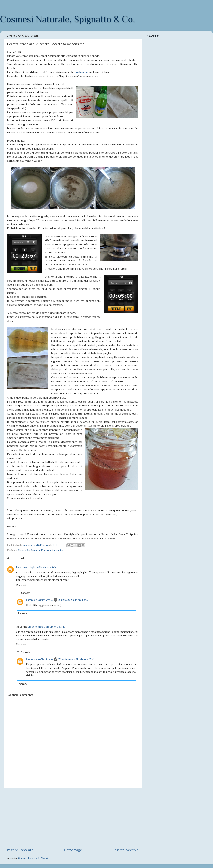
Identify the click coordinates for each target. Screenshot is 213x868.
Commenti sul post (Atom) (33, 858)
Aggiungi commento (21, 695)
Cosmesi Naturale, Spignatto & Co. (67, 19)
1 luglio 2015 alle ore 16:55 (43, 567)
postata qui (81, 72)
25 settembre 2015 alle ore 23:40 (47, 627)
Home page (73, 850)
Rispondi (21, 585)
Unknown (22, 567)
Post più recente (20, 850)
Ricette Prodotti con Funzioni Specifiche (41, 550)
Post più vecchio (125, 850)
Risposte (25, 593)
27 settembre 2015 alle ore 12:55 (76, 659)
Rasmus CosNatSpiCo (39, 600)
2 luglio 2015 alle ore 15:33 (73, 600)
